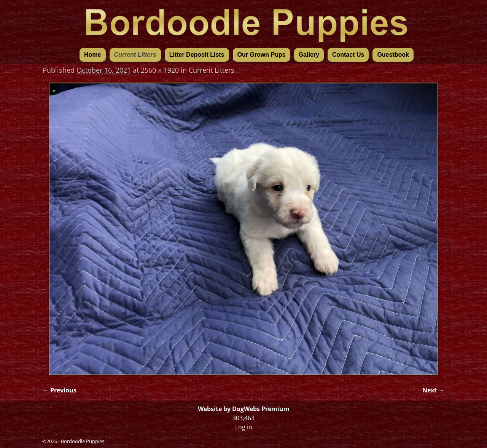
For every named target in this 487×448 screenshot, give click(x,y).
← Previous (60, 390)
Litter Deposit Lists (197, 55)
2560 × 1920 (160, 70)
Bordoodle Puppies (83, 441)
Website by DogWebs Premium (244, 409)
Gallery (309, 55)
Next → (433, 390)
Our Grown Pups (262, 55)
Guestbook (393, 55)
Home (92, 55)
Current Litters (135, 55)
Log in (244, 427)
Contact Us (348, 55)
